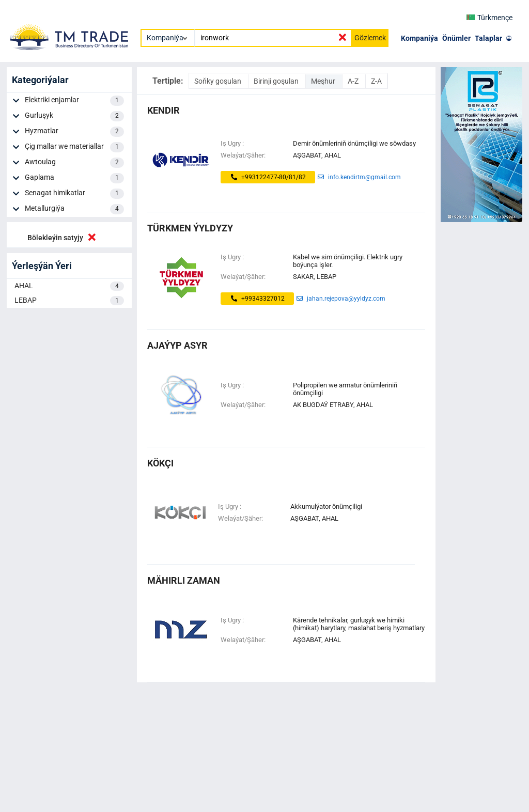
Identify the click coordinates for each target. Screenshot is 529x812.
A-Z (354, 81)
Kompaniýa (419, 38)
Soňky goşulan (219, 81)
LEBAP (69, 301)
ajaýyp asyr (177, 345)
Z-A (376, 81)
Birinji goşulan (277, 81)
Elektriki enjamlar (74, 101)
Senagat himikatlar (74, 194)
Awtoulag (74, 163)
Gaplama (74, 178)
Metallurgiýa (74, 209)
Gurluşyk (74, 116)
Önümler (456, 38)
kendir (164, 110)
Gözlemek (370, 38)
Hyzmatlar (74, 132)
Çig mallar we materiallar (74, 147)
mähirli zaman (184, 580)
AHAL (69, 286)
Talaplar (488, 38)
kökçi (160, 463)
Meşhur (324, 81)
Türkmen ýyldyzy (190, 228)
